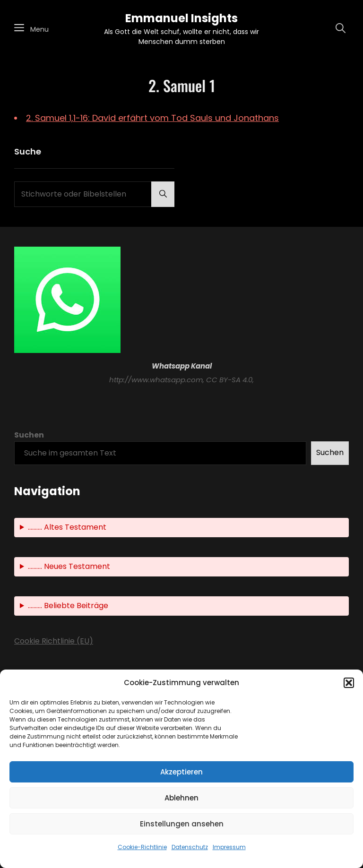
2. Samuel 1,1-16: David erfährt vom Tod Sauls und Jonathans (152, 118)
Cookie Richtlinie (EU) (54, 641)
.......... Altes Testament (67, 527)
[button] (349, 683)
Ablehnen (181, 798)
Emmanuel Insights (181, 18)
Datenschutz (190, 847)
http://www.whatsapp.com (156, 380)
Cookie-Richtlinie (142, 847)
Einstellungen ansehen (182, 824)
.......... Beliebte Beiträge (68, 606)
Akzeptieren (181, 772)
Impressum (229, 847)
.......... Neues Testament (69, 566)
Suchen (29, 435)
